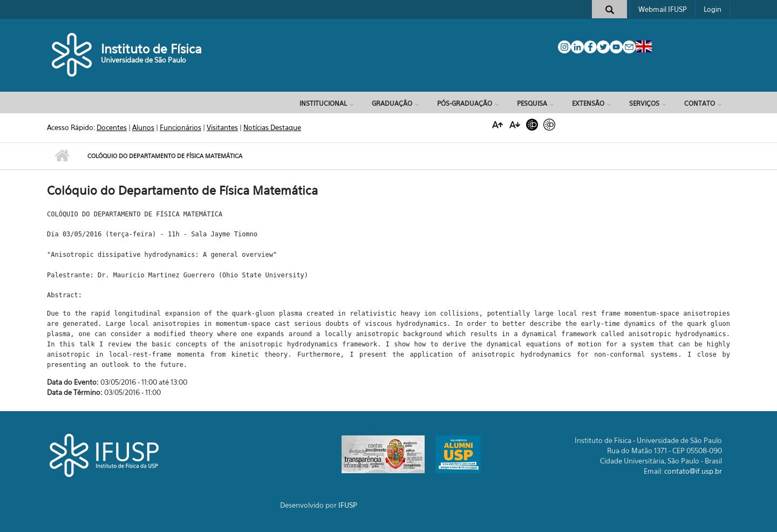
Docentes (112, 127)
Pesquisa (532, 103)
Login (713, 9)
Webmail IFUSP (663, 9)
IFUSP (348, 505)
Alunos (143, 127)
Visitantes (222, 127)
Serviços (644, 103)
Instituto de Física (151, 49)
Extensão (588, 103)
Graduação (392, 103)
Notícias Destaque (272, 127)
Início (62, 156)
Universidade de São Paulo (144, 60)
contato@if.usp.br (693, 471)
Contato (700, 103)
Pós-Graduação (465, 103)
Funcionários (180, 127)
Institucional (323, 103)
